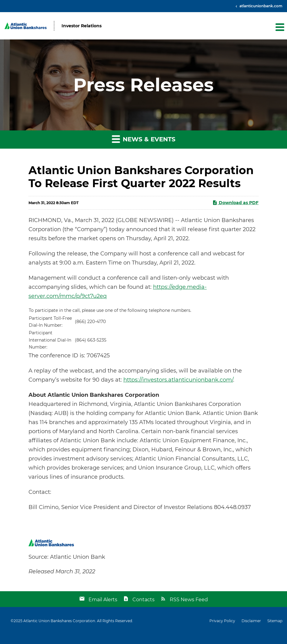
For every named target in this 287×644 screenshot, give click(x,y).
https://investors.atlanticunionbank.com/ (178, 380)
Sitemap (275, 621)
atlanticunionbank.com (260, 6)
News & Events (144, 139)
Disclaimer (251, 621)
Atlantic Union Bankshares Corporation (59, 621)
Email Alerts (103, 600)
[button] (279, 27)
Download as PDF (235, 203)
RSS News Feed (189, 600)
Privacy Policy (222, 621)
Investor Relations (82, 26)
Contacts (143, 600)
